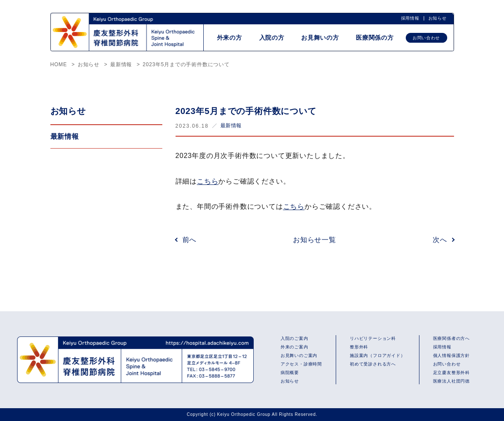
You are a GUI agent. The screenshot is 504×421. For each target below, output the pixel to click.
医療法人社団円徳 (451, 381)
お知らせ (437, 18)
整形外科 (359, 347)
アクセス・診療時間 (301, 364)
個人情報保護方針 (451, 355)
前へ (190, 240)
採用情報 (410, 18)
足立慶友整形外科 (451, 373)
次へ (440, 240)
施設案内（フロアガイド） (378, 355)
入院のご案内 (294, 338)
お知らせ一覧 (315, 240)
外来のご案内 (294, 347)
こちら (208, 181)
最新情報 (231, 126)
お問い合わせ (426, 38)
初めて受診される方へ (373, 364)
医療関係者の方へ (451, 338)
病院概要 (290, 373)
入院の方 (271, 38)
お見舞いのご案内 (299, 355)
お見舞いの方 (320, 38)
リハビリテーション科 (373, 338)
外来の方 (228, 38)
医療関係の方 (375, 38)
